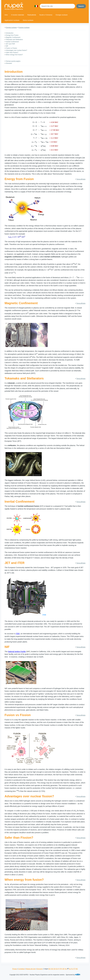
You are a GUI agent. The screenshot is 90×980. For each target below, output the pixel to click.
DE (52, 969)
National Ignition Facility (17, 652)
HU (66, 969)
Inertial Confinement (12, 42)
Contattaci (21, 969)
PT (74, 969)
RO (77, 969)
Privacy (15, 969)
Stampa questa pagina (13, 61)
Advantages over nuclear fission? (16, 50)
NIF (7, 46)
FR (61, 969)
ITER (18, 634)
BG (50, 969)
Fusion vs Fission (11, 48)
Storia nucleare (28, 20)
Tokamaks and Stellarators (14, 40)
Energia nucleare (62, 15)
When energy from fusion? (14, 55)
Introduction (10, 33)
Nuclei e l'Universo (46, 15)
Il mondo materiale (18, 15)
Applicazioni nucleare (12, 20)
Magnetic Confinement (13, 37)
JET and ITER (10, 44)
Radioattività (32, 15)
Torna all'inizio (81, 179)
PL (72, 969)
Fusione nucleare (24, 28)
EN (54, 969)
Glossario (9, 63)
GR (63, 969)
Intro (6, 15)
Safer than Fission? (12, 53)
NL (70, 969)
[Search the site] (57, 6)
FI (59, 969)
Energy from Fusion (12, 35)
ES (57, 969)
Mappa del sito (31, 969)
